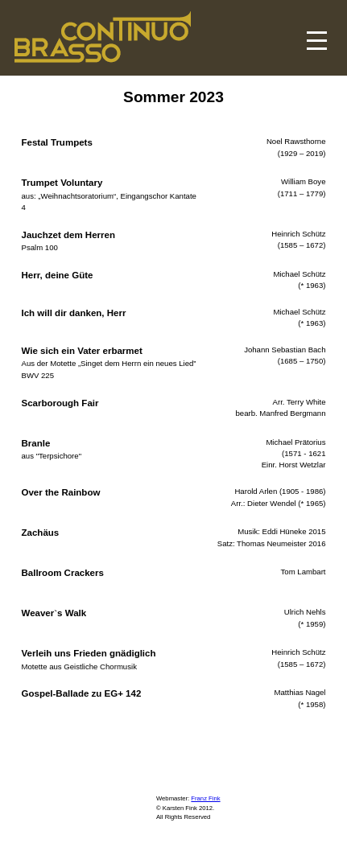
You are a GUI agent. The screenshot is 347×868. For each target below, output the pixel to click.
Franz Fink (205, 798)
